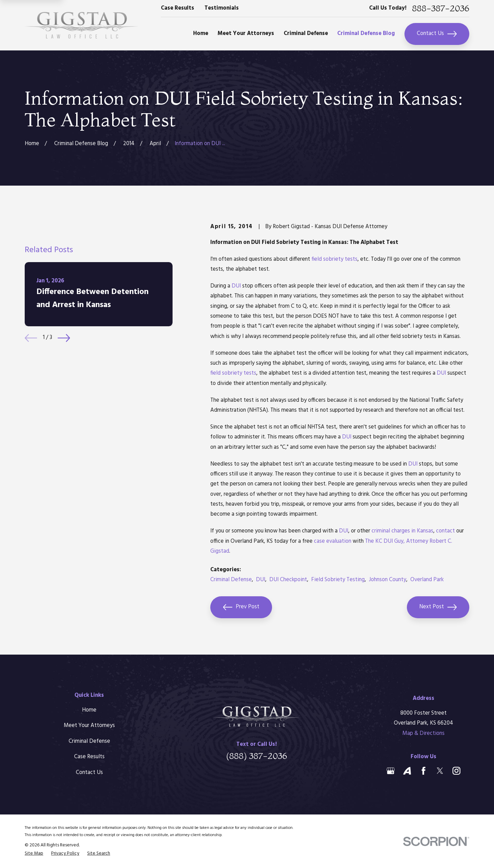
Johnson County (387, 580)
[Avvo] (407, 771)
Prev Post (241, 607)
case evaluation (333, 541)
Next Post (438, 607)
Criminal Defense (231, 580)
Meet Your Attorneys (89, 726)
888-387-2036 (441, 9)
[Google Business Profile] (391, 771)
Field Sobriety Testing (338, 580)
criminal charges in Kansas (402, 531)
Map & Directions (424, 734)
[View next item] (64, 338)
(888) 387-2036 (257, 756)
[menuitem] (34, 854)
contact (445, 531)
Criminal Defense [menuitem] (306, 34)
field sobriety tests (334, 259)
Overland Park (427, 580)
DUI (236, 286)
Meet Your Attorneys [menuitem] (246, 34)
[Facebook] (424, 771)
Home (89, 710)
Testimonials (222, 8)
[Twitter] (440, 771)
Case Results (178, 8)
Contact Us (437, 34)
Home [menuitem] (201, 34)
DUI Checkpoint (288, 580)
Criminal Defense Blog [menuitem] (366, 34)
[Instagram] (456, 771)
